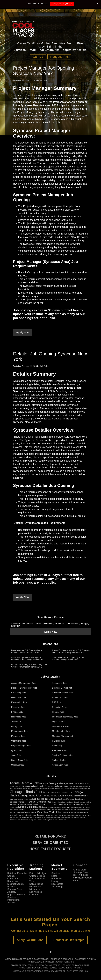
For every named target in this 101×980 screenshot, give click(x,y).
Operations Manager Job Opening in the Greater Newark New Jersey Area (29, 666)
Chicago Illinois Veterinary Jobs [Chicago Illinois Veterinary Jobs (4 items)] (57, 796)
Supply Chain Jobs (20, 760)
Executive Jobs (18, 707)
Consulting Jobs (19, 693)
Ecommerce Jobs (60, 697)
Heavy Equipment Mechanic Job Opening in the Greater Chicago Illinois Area (71, 651)
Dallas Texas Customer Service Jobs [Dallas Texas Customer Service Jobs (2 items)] (21, 799)
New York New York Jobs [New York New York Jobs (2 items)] (83, 815)
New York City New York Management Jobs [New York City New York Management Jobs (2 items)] (75, 813)
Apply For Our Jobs (30, 940)
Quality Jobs (17, 750)
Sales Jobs (16, 755)
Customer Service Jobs (63, 693)
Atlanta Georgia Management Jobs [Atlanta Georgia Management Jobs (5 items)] (60, 783)
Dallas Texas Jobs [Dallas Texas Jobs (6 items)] (44, 799)
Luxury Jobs (17, 726)
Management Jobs (20, 731)
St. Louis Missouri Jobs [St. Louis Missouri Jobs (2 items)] (40, 817)
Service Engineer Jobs (62, 755)
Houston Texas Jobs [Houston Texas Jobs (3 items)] (30, 809)
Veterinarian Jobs (60, 765)
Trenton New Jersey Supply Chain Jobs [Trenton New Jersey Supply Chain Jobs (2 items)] (49, 820)
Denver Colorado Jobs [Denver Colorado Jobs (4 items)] (40, 802)
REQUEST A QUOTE (62, 4)
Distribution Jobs (19, 697)
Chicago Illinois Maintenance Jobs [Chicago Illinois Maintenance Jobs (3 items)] (58, 792)
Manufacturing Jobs (61, 731)
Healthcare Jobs (19, 717)
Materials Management (63, 736)
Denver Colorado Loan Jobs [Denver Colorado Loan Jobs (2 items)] (60, 802)
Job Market (16, 721)
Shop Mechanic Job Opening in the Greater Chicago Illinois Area (68, 658)
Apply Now (23, 332)
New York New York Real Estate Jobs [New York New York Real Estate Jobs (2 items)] (21, 817)
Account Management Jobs (24, 683)
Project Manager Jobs (21, 746)
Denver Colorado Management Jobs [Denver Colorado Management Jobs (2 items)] (80, 802)
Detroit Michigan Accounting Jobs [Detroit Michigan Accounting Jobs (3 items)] (44, 804)
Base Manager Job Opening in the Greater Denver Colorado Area (27, 651)
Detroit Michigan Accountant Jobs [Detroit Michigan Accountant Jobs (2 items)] (20, 804)
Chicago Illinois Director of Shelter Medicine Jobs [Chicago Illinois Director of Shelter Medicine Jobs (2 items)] (48, 788)
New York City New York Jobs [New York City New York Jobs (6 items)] (43, 812)
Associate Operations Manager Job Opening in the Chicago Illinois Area (27, 658)
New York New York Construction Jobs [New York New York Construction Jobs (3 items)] (25, 815)
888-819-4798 (81, 875)
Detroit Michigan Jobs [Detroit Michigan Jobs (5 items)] (31, 807)
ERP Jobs (57, 702)
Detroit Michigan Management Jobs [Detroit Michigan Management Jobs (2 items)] (54, 807)
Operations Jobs (19, 741)
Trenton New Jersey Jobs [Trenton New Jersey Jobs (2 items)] (29, 820)
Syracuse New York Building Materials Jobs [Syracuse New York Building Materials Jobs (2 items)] (60, 817)
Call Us (37, 57)
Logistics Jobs (59, 721)
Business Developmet (62, 688)
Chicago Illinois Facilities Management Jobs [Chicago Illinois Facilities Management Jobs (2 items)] (77, 788)
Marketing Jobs (18, 736)
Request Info (60, 57)
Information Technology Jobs (65, 717)
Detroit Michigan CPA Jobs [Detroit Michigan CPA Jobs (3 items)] (69, 804)
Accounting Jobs (60, 683)
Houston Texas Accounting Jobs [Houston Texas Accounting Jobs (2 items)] (75, 807)
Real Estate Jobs (60, 750)
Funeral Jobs (58, 712)
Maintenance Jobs (60, 726)
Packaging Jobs (59, 741)
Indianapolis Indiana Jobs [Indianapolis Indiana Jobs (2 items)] (47, 810)
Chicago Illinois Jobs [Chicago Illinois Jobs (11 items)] (27, 792)
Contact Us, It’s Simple (69, 940)
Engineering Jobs (19, 702)
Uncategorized (18, 765)
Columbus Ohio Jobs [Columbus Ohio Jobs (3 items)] (82, 796)
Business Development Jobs (24, 688)
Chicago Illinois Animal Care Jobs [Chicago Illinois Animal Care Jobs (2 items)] (23, 788)
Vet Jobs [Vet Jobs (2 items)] (64, 820)
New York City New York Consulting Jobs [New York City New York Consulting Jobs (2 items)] (67, 810)
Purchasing (57, 746)
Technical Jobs (59, 760)
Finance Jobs (17, 712)
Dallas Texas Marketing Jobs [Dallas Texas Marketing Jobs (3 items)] (67, 799)
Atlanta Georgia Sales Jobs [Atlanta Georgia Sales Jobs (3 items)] (33, 786)
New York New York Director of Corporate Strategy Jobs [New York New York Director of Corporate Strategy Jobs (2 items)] (58, 815)
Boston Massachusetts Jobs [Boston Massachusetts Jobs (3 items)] (56, 786)
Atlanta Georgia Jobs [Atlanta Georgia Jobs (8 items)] (25, 783)
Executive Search (60, 707)
